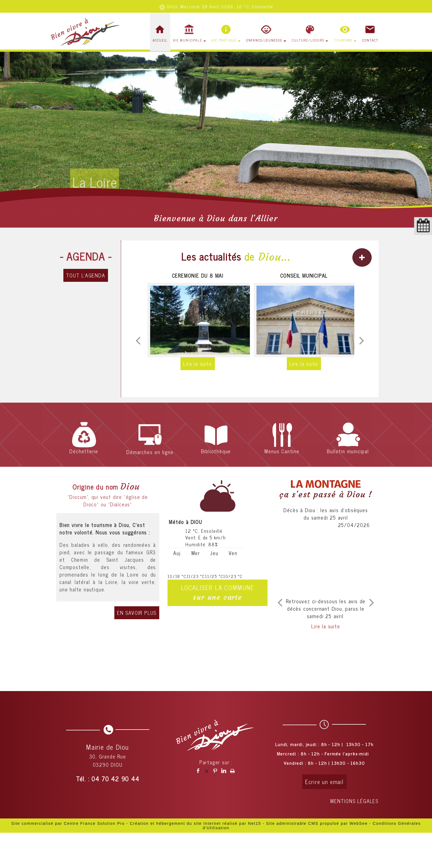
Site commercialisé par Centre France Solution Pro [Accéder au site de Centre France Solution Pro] (68, 823)
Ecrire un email (324, 782)
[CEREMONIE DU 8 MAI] (198, 320)
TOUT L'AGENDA (86, 275)
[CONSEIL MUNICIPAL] (304, 320)
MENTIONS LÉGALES (354, 801)
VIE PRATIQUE (224, 40)
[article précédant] (280, 602)
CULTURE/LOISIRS (308, 40)
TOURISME (343, 40)
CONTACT (370, 40)
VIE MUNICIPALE (187, 40)
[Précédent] (138, 340)
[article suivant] (372, 602)
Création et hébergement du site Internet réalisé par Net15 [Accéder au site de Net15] (195, 823)
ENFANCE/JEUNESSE (264, 40)
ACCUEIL (160, 40)
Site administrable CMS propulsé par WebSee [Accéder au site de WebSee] (317, 823)
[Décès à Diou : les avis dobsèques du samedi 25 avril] (326, 563)
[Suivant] (362, 340)
